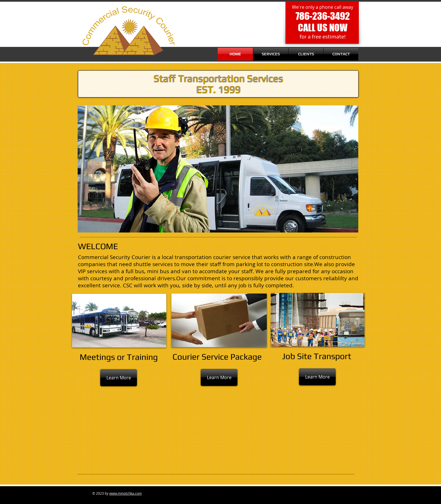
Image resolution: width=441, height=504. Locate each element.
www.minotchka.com (125, 493)
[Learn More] (119, 378)
